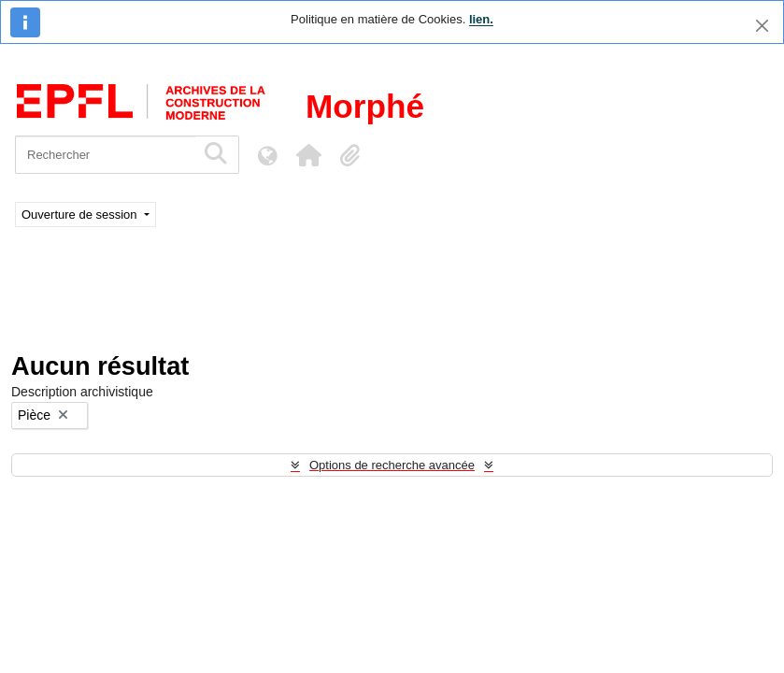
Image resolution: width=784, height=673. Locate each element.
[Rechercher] (105, 155)
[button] (308, 155)
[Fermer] (762, 26)
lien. (481, 19)
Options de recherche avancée (392, 465)
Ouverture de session (81, 215)
